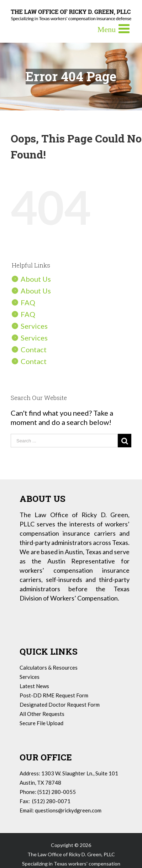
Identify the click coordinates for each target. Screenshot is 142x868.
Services (34, 326)
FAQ (28, 302)
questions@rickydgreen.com (68, 810)
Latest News (34, 686)
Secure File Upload (41, 723)
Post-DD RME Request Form (54, 695)
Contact (34, 349)
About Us (36, 279)
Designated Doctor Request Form (60, 705)
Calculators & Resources (49, 667)
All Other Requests (42, 714)
